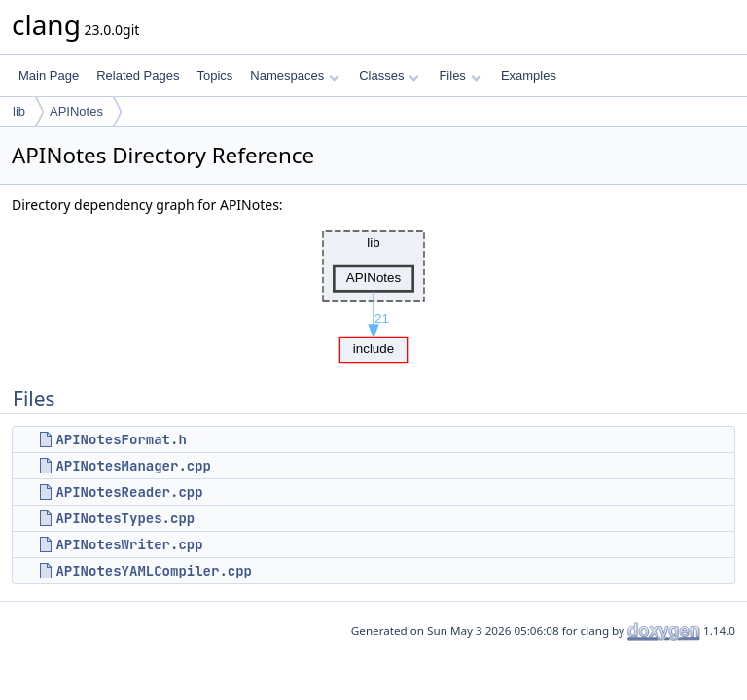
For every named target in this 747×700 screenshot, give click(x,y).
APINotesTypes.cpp (125, 518)
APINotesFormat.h (121, 439)
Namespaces (294, 75)
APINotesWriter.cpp (129, 544)
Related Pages (138, 75)
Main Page (49, 75)
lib (19, 111)
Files (460, 75)
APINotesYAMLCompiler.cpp (154, 571)
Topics (214, 75)
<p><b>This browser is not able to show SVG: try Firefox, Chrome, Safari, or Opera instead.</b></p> (373, 292)
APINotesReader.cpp (129, 492)
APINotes (76, 111)
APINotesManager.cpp (133, 466)
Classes (389, 75)
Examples (529, 75)
